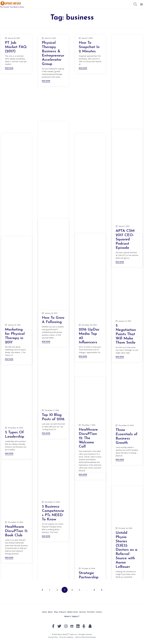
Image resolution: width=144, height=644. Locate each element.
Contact (99, 612)
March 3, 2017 (87, 38)
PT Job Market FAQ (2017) (16, 47)
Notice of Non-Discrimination (86, 637)
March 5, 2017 (50, 38)
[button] (9, 68)
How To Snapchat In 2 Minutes (89, 47)
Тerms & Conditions (66, 637)
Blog (56, 612)
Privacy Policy (53, 637)
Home (44, 612)
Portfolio (91, 612)
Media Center (73, 612)
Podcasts (63, 612)
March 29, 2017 (14, 38)
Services (83, 612)
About (50, 612)
